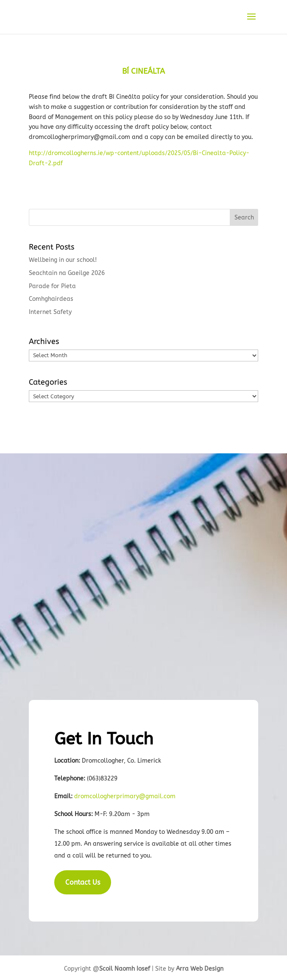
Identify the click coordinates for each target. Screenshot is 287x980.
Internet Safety (50, 312)
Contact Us (83, 882)
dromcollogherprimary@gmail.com (125, 796)
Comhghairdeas (51, 299)
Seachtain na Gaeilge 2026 (67, 273)
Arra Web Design (200, 969)
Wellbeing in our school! (63, 260)
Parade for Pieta (52, 286)
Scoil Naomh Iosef (125, 969)
